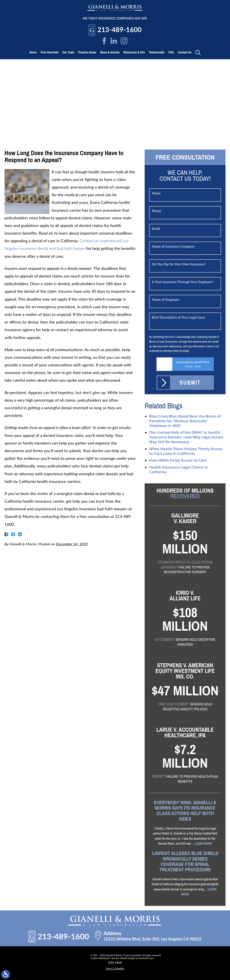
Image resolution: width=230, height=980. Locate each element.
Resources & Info (134, 52)
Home (33, 52)
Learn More (203, 843)
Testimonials (157, 52)
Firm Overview (50, 52)
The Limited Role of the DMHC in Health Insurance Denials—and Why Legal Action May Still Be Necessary (186, 437)
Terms (197, 367)
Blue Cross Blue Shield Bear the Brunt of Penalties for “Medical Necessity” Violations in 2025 (185, 421)
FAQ (171, 52)
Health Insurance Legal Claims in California (178, 470)
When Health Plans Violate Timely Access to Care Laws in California (186, 451)
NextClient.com (146, 958)
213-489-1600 (119, 29)
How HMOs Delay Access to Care (178, 460)
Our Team (68, 52)
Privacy (189, 367)
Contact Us (185, 52)
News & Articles (110, 52)
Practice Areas (87, 52)
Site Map (115, 963)
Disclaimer (115, 969)
